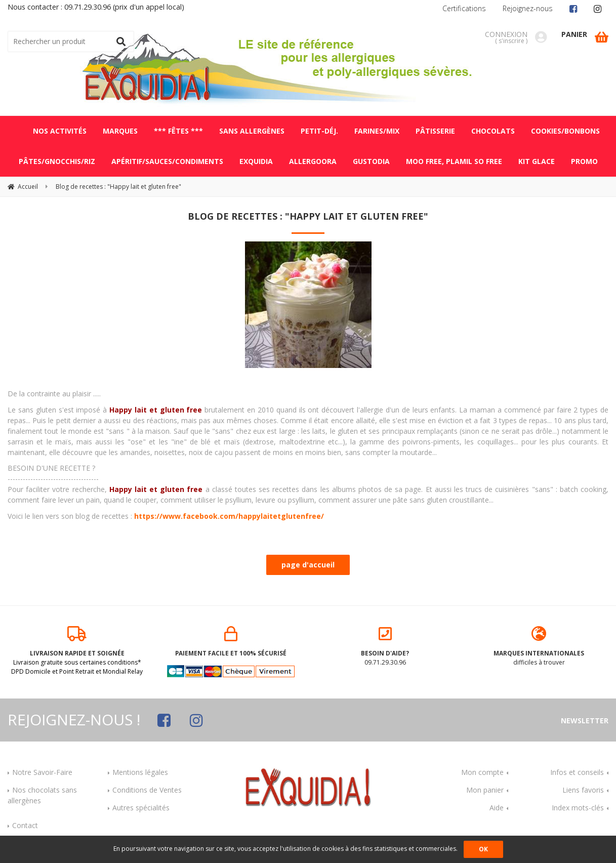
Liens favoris (583, 790)
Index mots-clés (578, 808)
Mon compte (482, 772)
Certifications (464, 8)
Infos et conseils (577, 772)
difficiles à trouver (539, 646)
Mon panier (485, 790)
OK (483, 849)
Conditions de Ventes (147, 790)
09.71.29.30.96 (385, 646)
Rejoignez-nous (528, 8)
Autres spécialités (141, 808)
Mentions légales (140, 772)
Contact (25, 825)
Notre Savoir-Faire (42, 772)
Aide (497, 808)
